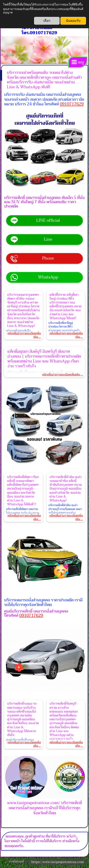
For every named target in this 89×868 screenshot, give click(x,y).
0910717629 (72, 104)
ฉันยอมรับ (73, 21)
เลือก (47, 21)
